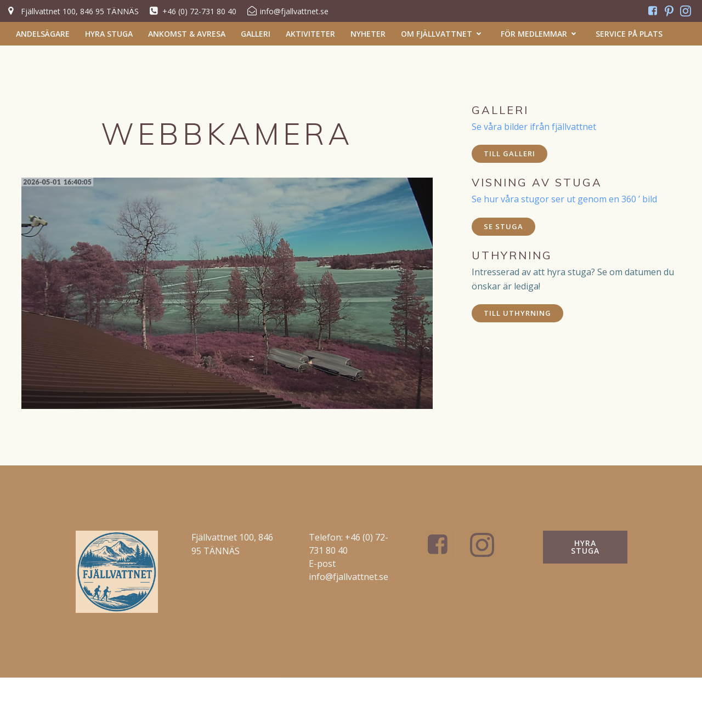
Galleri (256, 34)
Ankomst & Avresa (187, 34)
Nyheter (368, 34)
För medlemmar (540, 34)
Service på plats (629, 34)
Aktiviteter (310, 34)
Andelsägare (43, 34)
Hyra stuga (109, 34)
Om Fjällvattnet (443, 34)
